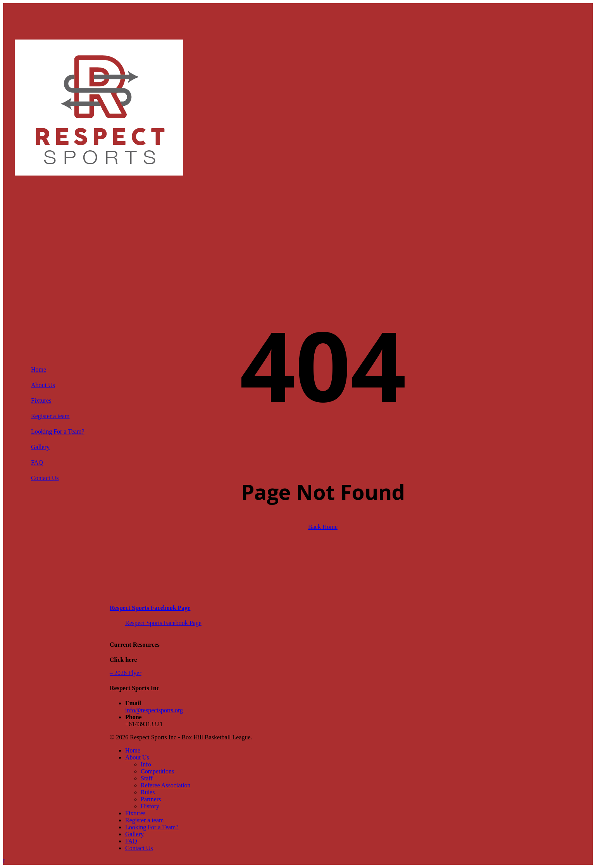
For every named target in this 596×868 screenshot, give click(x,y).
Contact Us (139, 848)
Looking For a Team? (152, 827)
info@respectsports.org (154, 710)
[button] (4, 861)
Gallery (134, 834)
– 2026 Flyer (126, 673)
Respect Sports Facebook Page (150, 608)
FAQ (131, 841)
